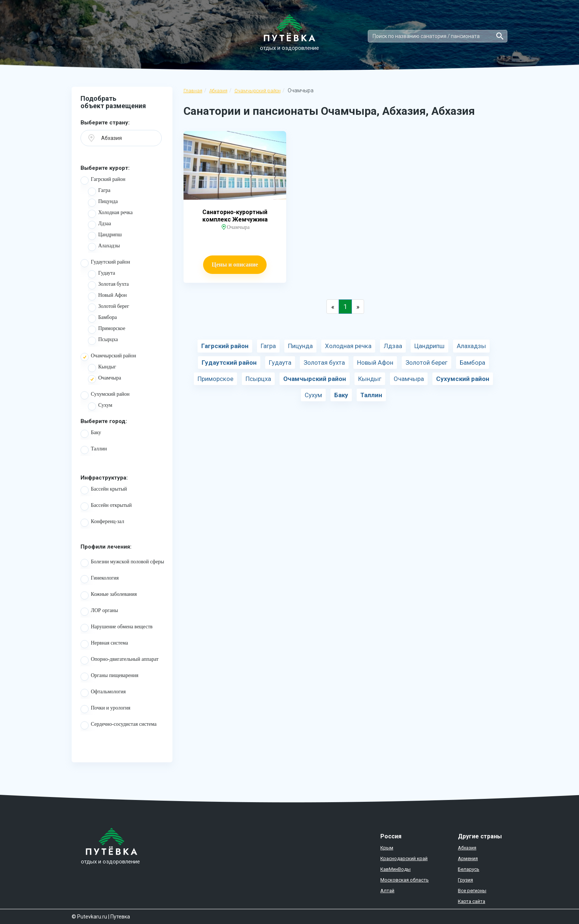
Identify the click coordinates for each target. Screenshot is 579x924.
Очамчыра (105, 379)
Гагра (99, 192)
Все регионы (472, 891)
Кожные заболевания (109, 595)
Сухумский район (105, 395)
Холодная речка (110, 214)
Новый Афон (107, 296)
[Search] (438, 36)
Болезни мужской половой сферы (122, 563)
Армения (468, 858)
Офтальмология (103, 693)
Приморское (107, 330)
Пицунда (103, 203)
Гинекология (100, 579)
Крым (387, 848)
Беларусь (469, 869)
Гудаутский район (105, 263)
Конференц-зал (102, 523)
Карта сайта (472, 901)
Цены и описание (235, 265)
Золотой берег (109, 308)
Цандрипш (105, 236)
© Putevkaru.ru (89, 917)
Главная (193, 91)
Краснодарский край (404, 858)
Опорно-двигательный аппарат (119, 660)
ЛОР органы (99, 612)
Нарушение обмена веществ (117, 628)
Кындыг (102, 368)
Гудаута (102, 274)
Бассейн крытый (104, 490)
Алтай (387, 891)
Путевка (120, 917)
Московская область (405, 880)
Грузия (465, 880)
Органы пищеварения (109, 677)
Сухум (100, 406)
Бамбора (102, 319)
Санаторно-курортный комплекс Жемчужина (235, 216)
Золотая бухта (108, 285)
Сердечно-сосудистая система (119, 725)
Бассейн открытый (106, 506)
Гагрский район (103, 181)
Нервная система (104, 644)
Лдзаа (100, 225)
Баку (91, 434)
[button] (121, 138)
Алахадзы (104, 247)
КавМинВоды (395, 869)
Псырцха (103, 341)
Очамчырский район (258, 91)
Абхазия (218, 91)
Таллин (94, 450)
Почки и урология (105, 709)
